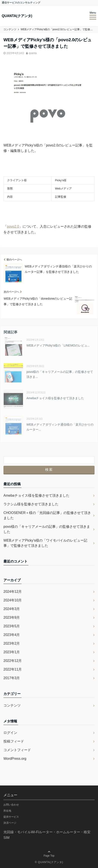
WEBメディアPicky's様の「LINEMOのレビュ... (58, 345)
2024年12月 (13, 592)
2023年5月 (12, 626)
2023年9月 (12, 618)
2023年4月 (12, 635)
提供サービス (11, 817)
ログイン (10, 733)
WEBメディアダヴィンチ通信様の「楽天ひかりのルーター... (60, 427)
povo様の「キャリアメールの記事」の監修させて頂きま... (60, 374)
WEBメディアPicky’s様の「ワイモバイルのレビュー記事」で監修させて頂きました (45, 543)
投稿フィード (14, 741)
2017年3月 (12, 678)
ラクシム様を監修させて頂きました (31, 504)
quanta (33, 53)
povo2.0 (13, 227)
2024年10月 (13, 600)
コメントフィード (17, 750)
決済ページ (10, 823)
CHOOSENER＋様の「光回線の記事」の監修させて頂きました (47, 515)
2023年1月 (12, 652)
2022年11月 (13, 669)
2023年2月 (12, 643)
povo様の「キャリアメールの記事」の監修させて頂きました (47, 529)
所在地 (7, 811)
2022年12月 (13, 661)
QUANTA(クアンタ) (17, 16)
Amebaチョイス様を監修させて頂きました (55, 398)
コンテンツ (12, 705)
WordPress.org (15, 759)
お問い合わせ (11, 805)
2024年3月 (12, 609)
